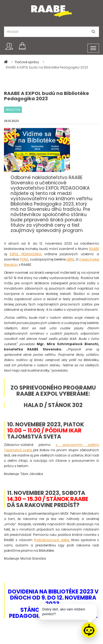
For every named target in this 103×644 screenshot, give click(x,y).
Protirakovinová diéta (51, 540)
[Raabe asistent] (89, 630)
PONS (24, 259)
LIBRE (70, 259)
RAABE (94, 249)
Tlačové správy (27, 62)
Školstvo (13, 110)
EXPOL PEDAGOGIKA (25, 254)
